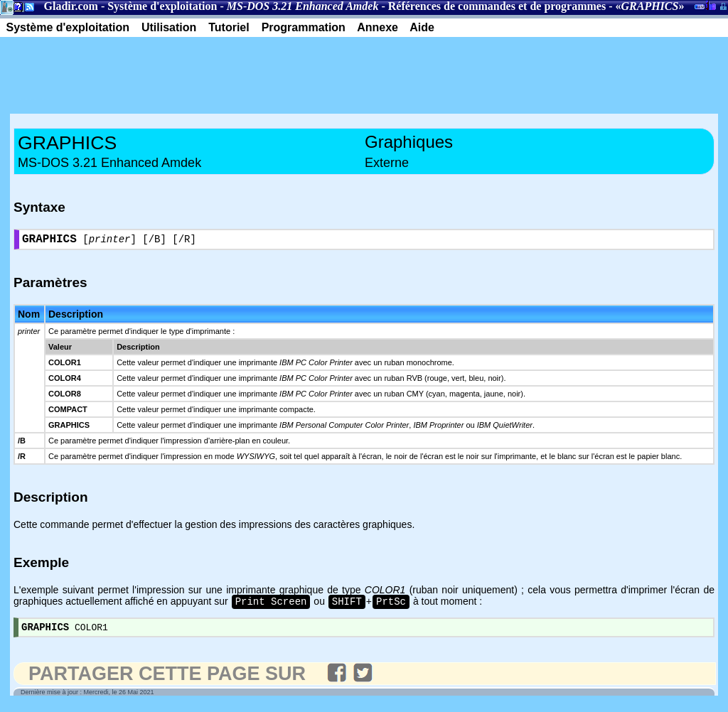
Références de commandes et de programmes (497, 6)
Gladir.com (71, 6)
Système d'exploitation (162, 6)
